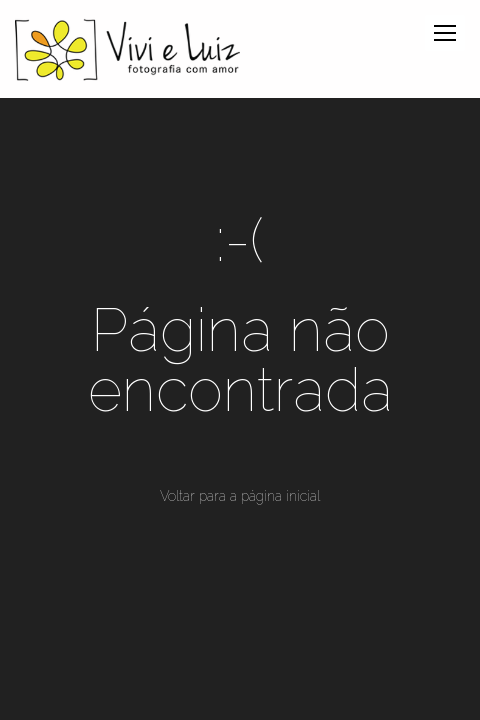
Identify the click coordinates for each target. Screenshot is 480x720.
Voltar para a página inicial (240, 496)
